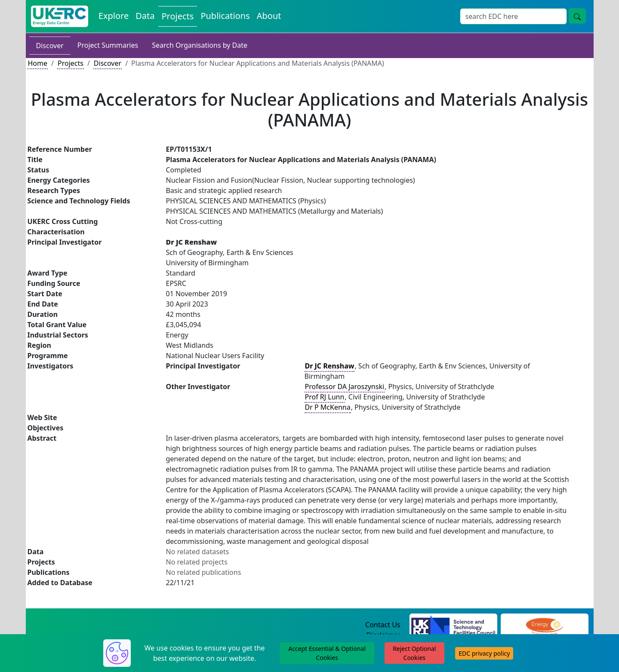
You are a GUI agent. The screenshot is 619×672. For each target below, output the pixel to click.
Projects (71, 63)
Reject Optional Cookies (414, 653)
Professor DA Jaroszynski (345, 387)
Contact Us (383, 625)
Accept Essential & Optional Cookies (327, 653)
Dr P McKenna (328, 407)
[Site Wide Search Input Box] (513, 16)
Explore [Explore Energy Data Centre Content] (114, 16)
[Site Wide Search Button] (577, 16)
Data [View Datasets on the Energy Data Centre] (145, 16)
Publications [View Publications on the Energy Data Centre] (225, 16)
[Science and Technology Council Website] (453, 625)
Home (38, 63)
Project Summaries (108, 45)
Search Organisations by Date (200, 45)
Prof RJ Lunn (325, 397)
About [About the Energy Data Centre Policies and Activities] (269, 16)
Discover (50, 46)
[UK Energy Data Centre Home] (60, 16)
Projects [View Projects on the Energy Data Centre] (178, 16)
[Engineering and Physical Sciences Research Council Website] (544, 625)
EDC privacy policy (484, 653)
